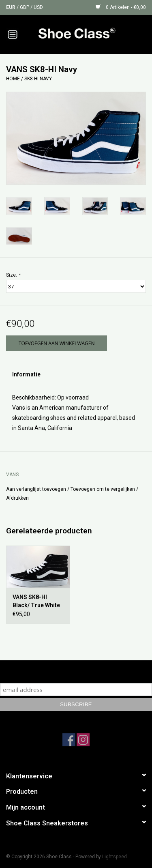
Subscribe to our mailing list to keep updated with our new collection (76, 671)
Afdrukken (17, 498)
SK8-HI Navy (38, 79)
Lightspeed (115, 857)
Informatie (26, 374)
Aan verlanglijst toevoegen (36, 489)
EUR (11, 7)
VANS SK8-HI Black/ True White (36, 601)
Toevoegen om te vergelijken (103, 489)
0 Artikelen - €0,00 (121, 7)
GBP (25, 7)
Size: (13, 275)
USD (38, 7)
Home (13, 79)
